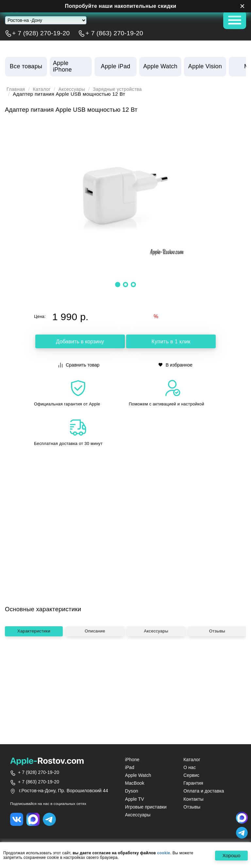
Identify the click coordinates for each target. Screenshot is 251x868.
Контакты (193, 799)
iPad (129, 767)
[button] (118, 285)
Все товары (26, 66)
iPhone (132, 760)
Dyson (131, 791)
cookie (164, 853)
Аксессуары (75, 89)
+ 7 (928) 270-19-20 (41, 33)
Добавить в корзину (80, 342)
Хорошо (230, 856)
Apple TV (134, 799)
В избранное (176, 364)
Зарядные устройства (124, 89)
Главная (17, 89)
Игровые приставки (146, 807)
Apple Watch (138, 775)
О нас (190, 767)
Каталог (44, 89)
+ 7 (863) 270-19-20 (114, 33)
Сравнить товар (79, 364)
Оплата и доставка (204, 791)
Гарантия (193, 783)
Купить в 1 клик (171, 342)
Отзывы (217, 695)
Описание (95, 695)
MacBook (134, 783)
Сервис (191, 775)
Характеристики (34, 695)
